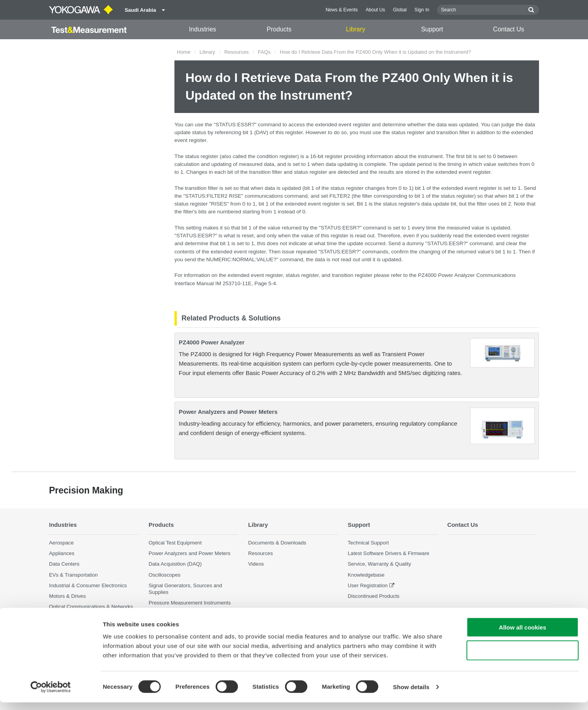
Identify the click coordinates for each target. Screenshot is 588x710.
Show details (411, 695)
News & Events (342, 10)
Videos (256, 564)
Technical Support (368, 543)
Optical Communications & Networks (91, 607)
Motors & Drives (67, 596)
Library (356, 29)
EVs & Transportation (73, 574)
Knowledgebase (366, 574)
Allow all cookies (523, 635)
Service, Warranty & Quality (379, 564)
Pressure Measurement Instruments (190, 603)
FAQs (264, 52)
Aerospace (61, 543)
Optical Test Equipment (175, 543)
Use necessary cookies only (523, 658)
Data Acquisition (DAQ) (175, 564)
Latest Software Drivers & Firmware (388, 553)
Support (432, 29)
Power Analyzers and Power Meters (228, 412)
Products (279, 29)
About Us (376, 10)
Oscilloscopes (164, 574)
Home (184, 52)
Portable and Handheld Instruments (189, 613)
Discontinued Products (374, 596)
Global (400, 10)
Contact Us (509, 29)
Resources (236, 52)
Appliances (62, 553)
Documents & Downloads (277, 543)
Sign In (422, 10)
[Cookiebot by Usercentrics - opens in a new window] (51, 695)
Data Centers (64, 564)
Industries (202, 29)
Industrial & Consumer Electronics (88, 585)
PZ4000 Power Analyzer (212, 342)
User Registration (368, 585)
